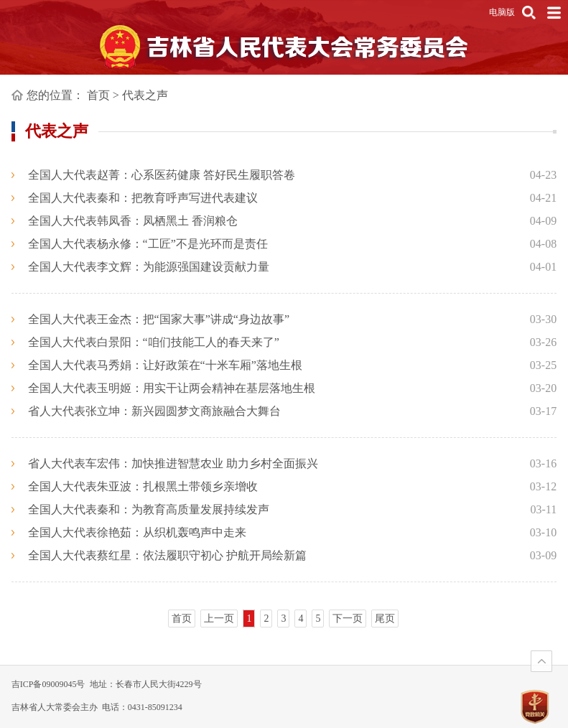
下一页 (348, 619)
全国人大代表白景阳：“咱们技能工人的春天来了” (154, 342)
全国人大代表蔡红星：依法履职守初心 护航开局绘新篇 (167, 555)
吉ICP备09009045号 (48, 684)
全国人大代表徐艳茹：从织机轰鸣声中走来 (137, 532)
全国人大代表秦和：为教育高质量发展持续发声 (149, 509)
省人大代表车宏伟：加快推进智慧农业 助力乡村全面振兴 (173, 463)
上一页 (219, 619)
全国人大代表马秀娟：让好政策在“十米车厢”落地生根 (165, 365)
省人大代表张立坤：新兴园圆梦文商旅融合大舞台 (154, 411)
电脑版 (502, 12)
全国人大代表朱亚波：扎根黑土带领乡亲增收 (143, 486)
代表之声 (145, 95)
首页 (98, 95)
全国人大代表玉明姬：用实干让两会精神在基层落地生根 (172, 388)
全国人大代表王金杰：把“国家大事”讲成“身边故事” (159, 319)
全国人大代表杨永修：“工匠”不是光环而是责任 (148, 244)
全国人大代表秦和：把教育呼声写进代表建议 (143, 198)
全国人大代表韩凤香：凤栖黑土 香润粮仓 (133, 221)
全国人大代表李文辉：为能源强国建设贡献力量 (149, 267)
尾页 (385, 619)
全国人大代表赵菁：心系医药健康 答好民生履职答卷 (162, 175)
